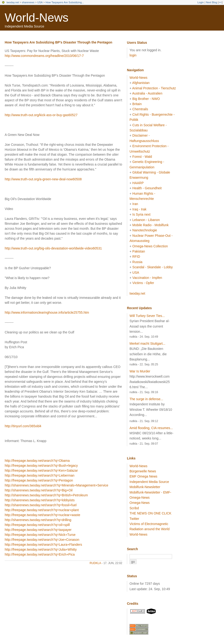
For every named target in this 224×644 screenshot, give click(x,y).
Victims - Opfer (143, 283)
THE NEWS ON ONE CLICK (150, 513)
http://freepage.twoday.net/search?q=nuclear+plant (42, 510)
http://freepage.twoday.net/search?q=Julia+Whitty (41, 549)
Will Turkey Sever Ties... (147, 316)
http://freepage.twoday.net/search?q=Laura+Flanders (43, 545)
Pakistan (139, 251)
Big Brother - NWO (146, 99)
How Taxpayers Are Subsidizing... (65, 2)
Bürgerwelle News (143, 471)
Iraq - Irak (139, 209)
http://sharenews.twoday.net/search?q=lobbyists (40, 500)
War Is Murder (140, 371)
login (133, 55)
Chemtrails (140, 109)
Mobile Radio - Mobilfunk (150, 225)
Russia (137, 262)
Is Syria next (141, 214)
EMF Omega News (143, 476)
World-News (37, 18)
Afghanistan (141, 83)
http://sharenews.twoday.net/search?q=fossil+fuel (41, 505)
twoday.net (13, 2)
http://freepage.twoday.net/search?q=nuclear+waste (42, 515)
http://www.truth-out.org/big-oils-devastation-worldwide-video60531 (53, 248)
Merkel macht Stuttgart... (147, 344)
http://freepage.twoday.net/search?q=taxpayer (38, 530)
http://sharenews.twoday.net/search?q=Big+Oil (39, 490)
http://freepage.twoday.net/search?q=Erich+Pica (40, 554)
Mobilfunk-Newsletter (145, 487)
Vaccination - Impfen (147, 278)
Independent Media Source (149, 482)
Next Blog (212, 2)
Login (201, 2)
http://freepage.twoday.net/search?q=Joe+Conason (42, 540)
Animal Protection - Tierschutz (154, 88)
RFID (136, 257)
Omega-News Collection (150, 246)
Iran (135, 204)
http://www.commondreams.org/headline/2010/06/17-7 (44, 56)
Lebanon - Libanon (146, 220)
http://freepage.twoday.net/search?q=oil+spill (37, 525)
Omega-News (140, 503)
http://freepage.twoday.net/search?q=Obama (37, 461)
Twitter (134, 519)
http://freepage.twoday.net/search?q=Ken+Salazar (41, 470)
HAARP (138, 183)
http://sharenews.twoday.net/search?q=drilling (38, 520)
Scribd (134, 508)
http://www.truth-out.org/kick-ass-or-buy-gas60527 (41, 115)
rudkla (95, 563)
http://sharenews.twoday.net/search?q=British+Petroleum (46, 495)
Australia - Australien (147, 93)
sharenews (28, 2)
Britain (137, 104)
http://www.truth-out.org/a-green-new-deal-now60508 (43, 179)
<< (220, 2)
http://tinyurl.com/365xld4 (23, 426)
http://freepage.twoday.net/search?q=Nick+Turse (40, 535)
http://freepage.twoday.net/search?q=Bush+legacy (41, 466)
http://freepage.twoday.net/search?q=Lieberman (40, 475)
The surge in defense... (146, 399)
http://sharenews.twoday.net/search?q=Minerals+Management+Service (57, 485)
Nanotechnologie (145, 230)
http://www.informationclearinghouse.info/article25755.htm (47, 312)
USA (40, 2)
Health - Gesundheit (147, 188)
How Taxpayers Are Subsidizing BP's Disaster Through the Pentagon (59, 42)
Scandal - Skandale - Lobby (153, 267)
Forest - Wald (142, 157)
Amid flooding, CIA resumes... (151, 428)
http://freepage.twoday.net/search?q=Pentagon (39, 480)
